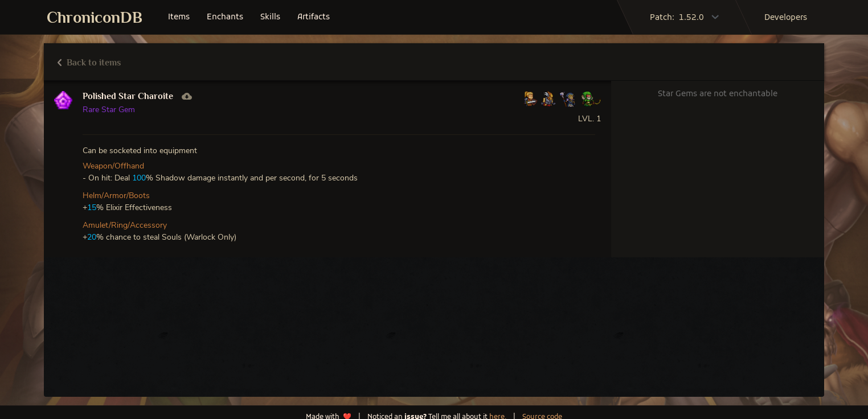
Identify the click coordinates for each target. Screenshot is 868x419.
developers (786, 18)
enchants (225, 17)
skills (270, 17)
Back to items (89, 63)
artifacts (314, 17)
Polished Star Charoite (128, 96)
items (179, 17)
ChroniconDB (95, 17)
